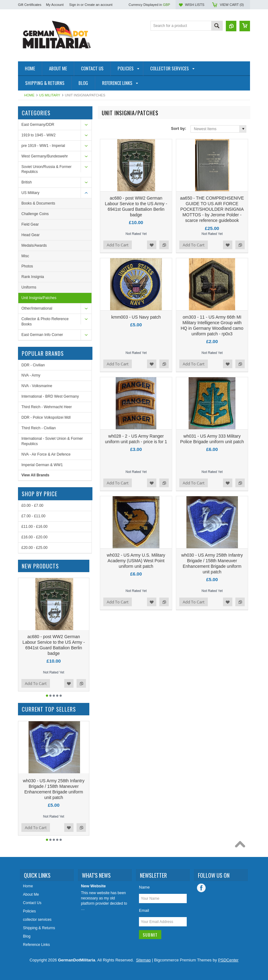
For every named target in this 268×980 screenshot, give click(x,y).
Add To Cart (118, 245)
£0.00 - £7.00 (32, 505)
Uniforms (29, 287)
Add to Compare (164, 245)
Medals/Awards (34, 245)
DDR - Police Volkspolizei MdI (46, 417)
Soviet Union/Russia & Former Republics (46, 169)
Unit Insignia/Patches (39, 298)
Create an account (99, 5)
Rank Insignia (33, 277)
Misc (25, 256)
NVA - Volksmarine (37, 386)
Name (144, 887)
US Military (50, 95)
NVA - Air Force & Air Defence (46, 454)
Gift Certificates (30, 5)
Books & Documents (38, 203)
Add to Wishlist (152, 245)
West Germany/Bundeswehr (45, 156)
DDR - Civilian (33, 365)
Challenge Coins (35, 214)
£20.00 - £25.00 (34, 548)
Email (144, 910)
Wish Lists (194, 5)
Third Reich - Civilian (39, 428)
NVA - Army (31, 375)
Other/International (37, 308)
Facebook (201, 888)
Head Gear (31, 235)
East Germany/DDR (38, 125)
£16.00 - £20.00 (34, 537)
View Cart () (232, 5)
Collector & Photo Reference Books (45, 322)
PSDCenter (228, 960)
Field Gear (30, 224)
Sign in (74, 5)
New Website (93, 886)
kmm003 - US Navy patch (136, 317)
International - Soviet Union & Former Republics (52, 441)
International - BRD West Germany (50, 396)
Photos (27, 266)
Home (29, 95)
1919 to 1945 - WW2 (38, 135)
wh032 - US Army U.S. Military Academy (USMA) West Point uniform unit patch (136, 561)
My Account (55, 5)
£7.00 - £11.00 (33, 516)
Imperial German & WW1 (42, 465)
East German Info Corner (42, 335)
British (27, 182)
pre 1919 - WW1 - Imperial (43, 146)
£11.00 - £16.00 (34, 527)
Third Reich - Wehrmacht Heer (47, 407)
